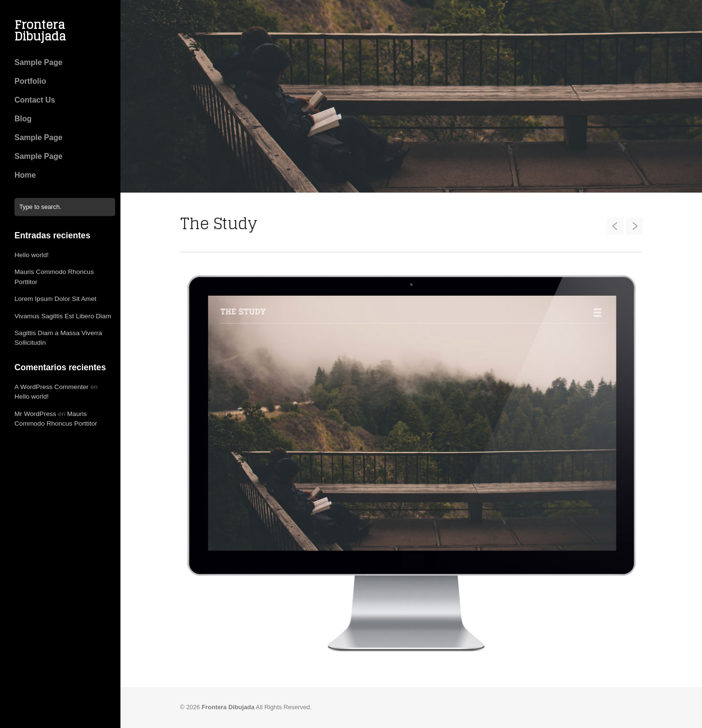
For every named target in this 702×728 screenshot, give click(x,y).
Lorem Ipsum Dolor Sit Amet (55, 299)
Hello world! (32, 255)
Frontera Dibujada (40, 31)
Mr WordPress (35, 414)
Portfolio (30, 81)
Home (25, 175)
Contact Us (35, 100)
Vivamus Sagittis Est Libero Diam (63, 316)
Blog (23, 119)
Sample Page (39, 62)
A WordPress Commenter (52, 387)
